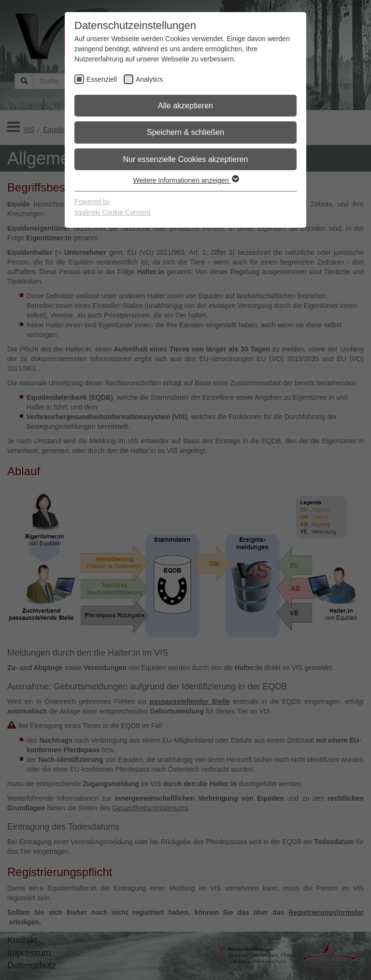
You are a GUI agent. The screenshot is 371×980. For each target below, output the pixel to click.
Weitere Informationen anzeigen (185, 180)
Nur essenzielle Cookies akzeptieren (186, 159)
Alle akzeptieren (185, 106)
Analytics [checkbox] (149, 79)
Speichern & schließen (185, 132)
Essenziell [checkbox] (102, 79)
